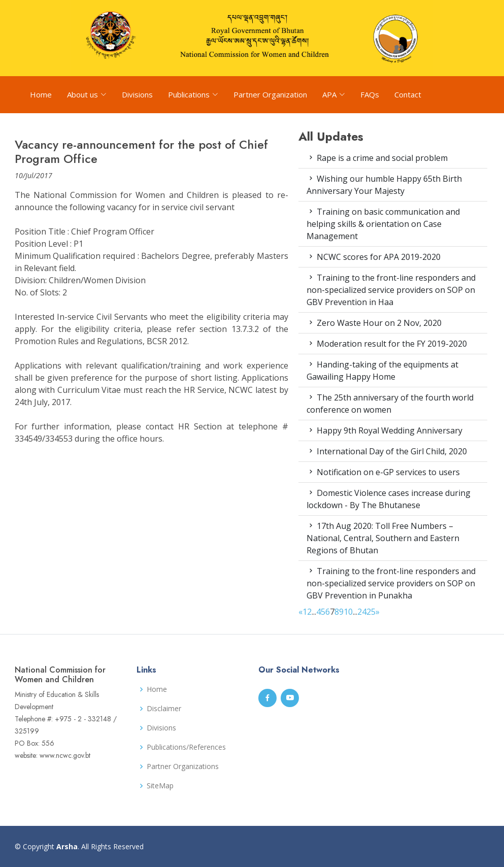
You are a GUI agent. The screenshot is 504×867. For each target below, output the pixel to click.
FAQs (370, 94)
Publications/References (186, 747)
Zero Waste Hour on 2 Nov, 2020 (374, 323)
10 (348, 612)
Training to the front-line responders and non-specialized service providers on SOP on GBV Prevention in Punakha (391, 583)
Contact (408, 94)
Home (41, 94)
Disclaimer (164, 709)
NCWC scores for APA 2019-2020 (374, 257)
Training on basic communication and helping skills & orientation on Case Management (383, 224)
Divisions (137, 94)
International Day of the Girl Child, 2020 (387, 451)
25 (371, 612)
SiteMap (160, 786)
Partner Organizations (183, 766)
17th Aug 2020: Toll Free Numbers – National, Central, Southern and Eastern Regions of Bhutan (383, 538)
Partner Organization (270, 94)
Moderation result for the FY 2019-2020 (387, 344)
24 (362, 612)
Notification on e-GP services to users (383, 472)
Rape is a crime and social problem (377, 158)
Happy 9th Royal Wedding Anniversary (384, 430)
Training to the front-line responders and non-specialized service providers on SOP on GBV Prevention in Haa (391, 290)
